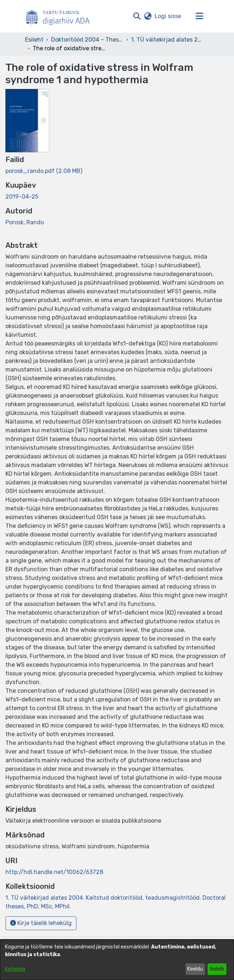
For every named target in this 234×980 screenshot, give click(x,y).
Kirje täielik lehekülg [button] (41, 923)
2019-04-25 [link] (22, 197)
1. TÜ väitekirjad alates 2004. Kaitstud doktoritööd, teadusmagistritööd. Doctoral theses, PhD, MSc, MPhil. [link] (167, 40)
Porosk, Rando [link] (25, 222)
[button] (137, 16)
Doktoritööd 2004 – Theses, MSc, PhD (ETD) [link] (87, 40)
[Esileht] (61, 16)
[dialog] (117, 960)
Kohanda (15, 969)
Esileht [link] (34, 40)
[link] (44, 171)
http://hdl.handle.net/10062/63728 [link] (54, 872)
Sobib (217, 969)
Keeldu (195, 969)
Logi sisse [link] (168, 16)
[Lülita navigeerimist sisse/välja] (199, 16)
